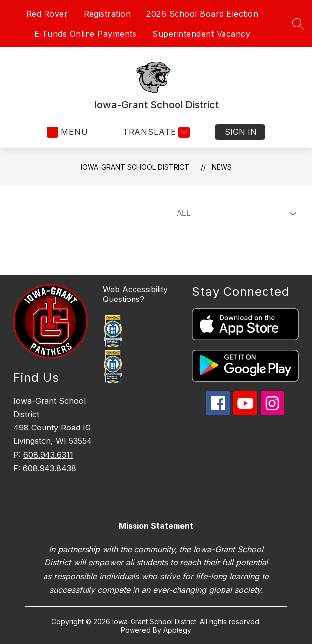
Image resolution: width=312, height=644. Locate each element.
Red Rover (47, 14)
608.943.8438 (49, 468)
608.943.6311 (48, 455)
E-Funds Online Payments (86, 34)
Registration (107, 14)
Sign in (241, 132)
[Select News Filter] (234, 214)
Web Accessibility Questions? (135, 294)
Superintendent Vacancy (201, 34)
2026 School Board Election (202, 14)
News (222, 167)
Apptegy (177, 630)
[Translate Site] (155, 132)
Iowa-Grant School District (135, 167)
